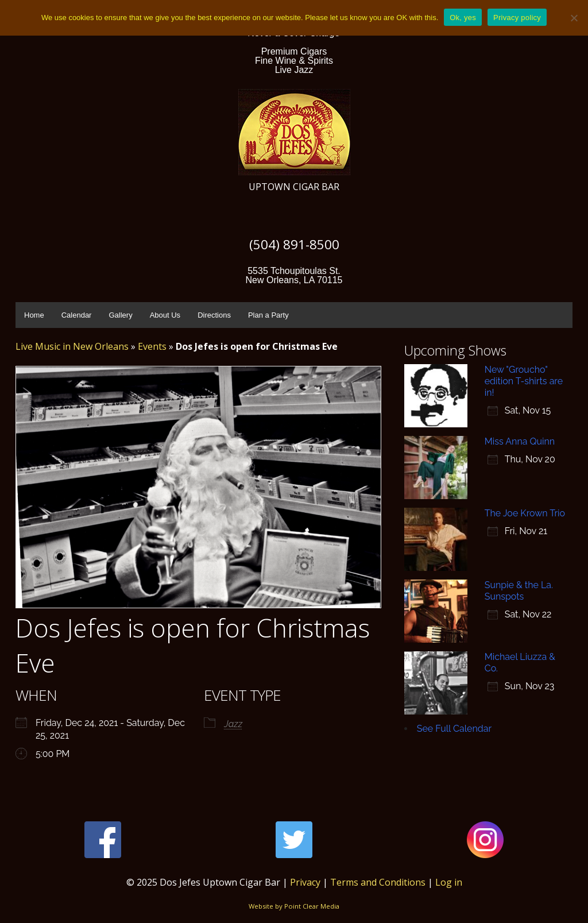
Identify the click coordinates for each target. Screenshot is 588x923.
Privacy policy (517, 18)
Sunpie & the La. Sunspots (519, 591)
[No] (574, 18)
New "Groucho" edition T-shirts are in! (524, 381)
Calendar (77, 315)
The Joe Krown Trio (525, 513)
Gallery (120, 315)
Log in (449, 882)
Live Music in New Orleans (72, 346)
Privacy (305, 882)
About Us (165, 315)
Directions (214, 315)
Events (152, 346)
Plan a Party (268, 315)
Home (34, 315)
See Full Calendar (454, 729)
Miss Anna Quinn (520, 441)
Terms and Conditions (378, 882)
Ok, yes (463, 18)
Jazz (233, 724)
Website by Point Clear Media (294, 906)
